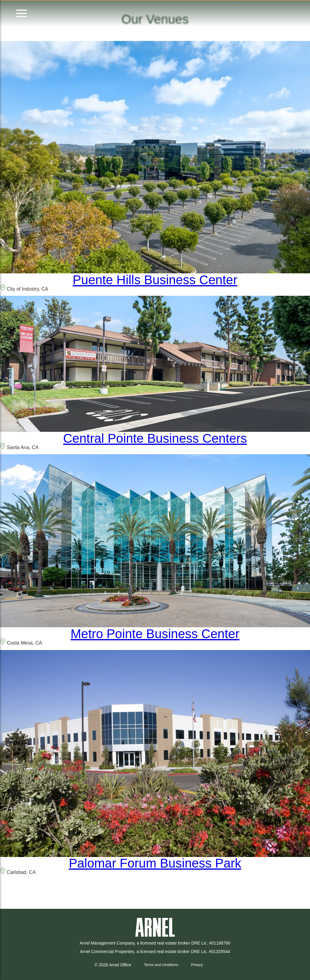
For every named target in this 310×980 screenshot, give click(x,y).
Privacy (197, 965)
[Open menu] (21, 14)
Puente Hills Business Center (155, 280)
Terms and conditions (161, 965)
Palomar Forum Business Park (155, 863)
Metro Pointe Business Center (155, 634)
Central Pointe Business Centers (155, 438)
